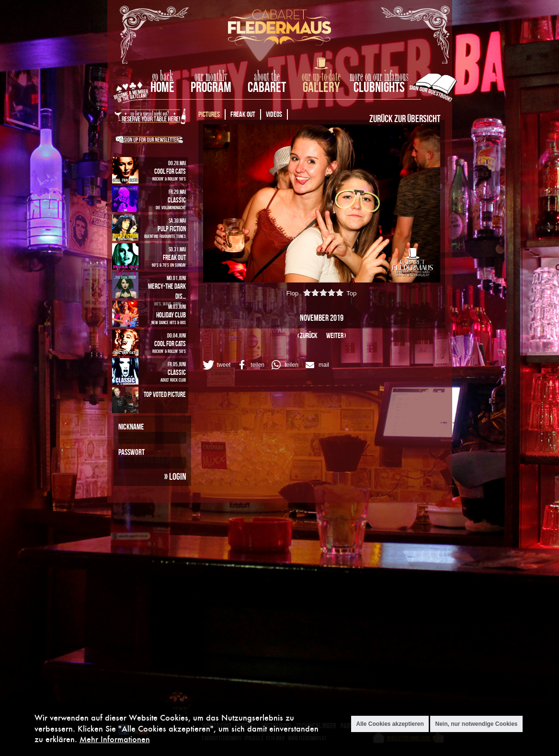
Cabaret (267, 87)
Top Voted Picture (165, 394)
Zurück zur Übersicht (405, 118)
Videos (274, 114)
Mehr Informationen (115, 739)
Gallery (321, 87)
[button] (216, 365)
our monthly (211, 77)
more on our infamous (379, 77)
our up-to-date (321, 77)
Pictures (209, 114)
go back (162, 77)
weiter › (336, 335)
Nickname (131, 427)
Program (211, 87)
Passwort (131, 452)
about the (267, 77)
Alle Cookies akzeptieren (390, 724)
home (162, 87)
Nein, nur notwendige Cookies (476, 724)
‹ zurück (308, 335)
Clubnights (379, 87)
